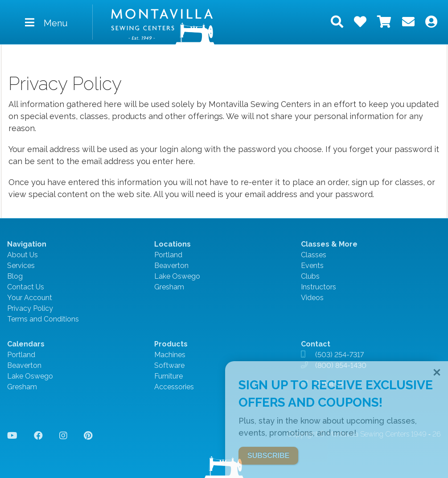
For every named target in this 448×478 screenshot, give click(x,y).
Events (312, 266)
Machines (170, 355)
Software (169, 365)
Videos (312, 298)
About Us (23, 255)
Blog (15, 276)
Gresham (169, 287)
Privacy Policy (30, 308)
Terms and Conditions (43, 319)
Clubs (310, 276)
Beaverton (171, 266)
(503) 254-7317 (339, 355)
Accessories (174, 387)
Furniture (169, 376)
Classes (314, 255)
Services (21, 266)
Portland (168, 255)
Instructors (319, 287)
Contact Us (26, 287)
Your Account (30, 298)
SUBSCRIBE (268, 455)
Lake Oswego (177, 276)
